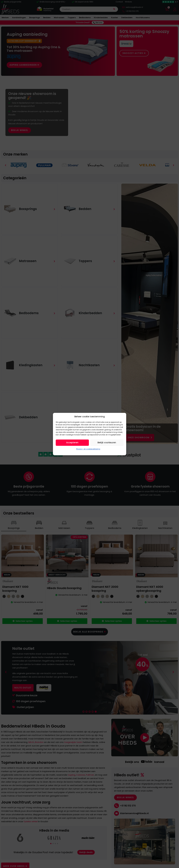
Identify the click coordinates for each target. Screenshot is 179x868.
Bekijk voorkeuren (107, 443)
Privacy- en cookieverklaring (88, 449)
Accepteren (72, 443)
